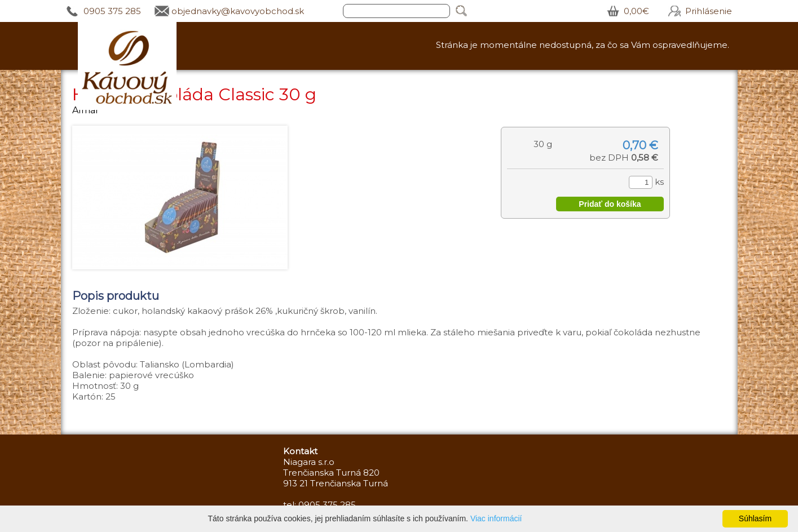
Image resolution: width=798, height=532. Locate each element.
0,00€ (636, 11)
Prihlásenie (709, 11)
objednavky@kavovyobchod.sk (238, 11)
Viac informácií (496, 518)
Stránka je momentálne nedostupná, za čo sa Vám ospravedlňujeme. (583, 45)
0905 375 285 (112, 11)
